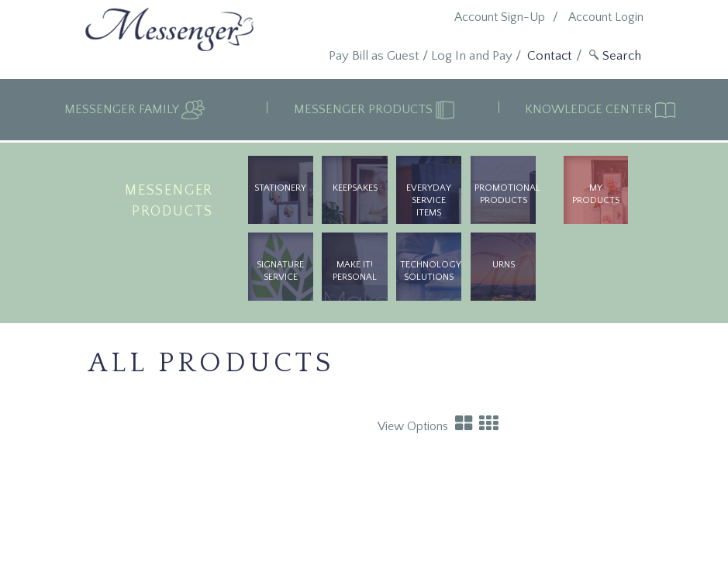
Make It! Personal (355, 271)
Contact (550, 56)
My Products (596, 194)
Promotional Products (505, 194)
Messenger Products (365, 109)
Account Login (606, 17)
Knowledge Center (590, 109)
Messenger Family (123, 109)
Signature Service (280, 271)
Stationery (280, 188)
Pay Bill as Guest (374, 56)
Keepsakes (355, 188)
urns (504, 265)
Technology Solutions (431, 271)
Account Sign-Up (500, 17)
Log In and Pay (472, 56)
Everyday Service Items (429, 200)
